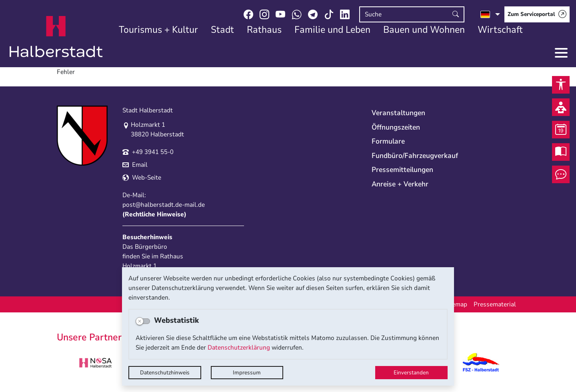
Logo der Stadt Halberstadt (56, 37)
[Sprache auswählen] (490, 14)
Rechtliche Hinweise (154, 214)
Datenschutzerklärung (239, 348)
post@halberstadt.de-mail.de (164, 205)
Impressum (247, 373)
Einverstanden (411, 373)
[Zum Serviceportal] (537, 14)
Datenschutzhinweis (165, 373)
